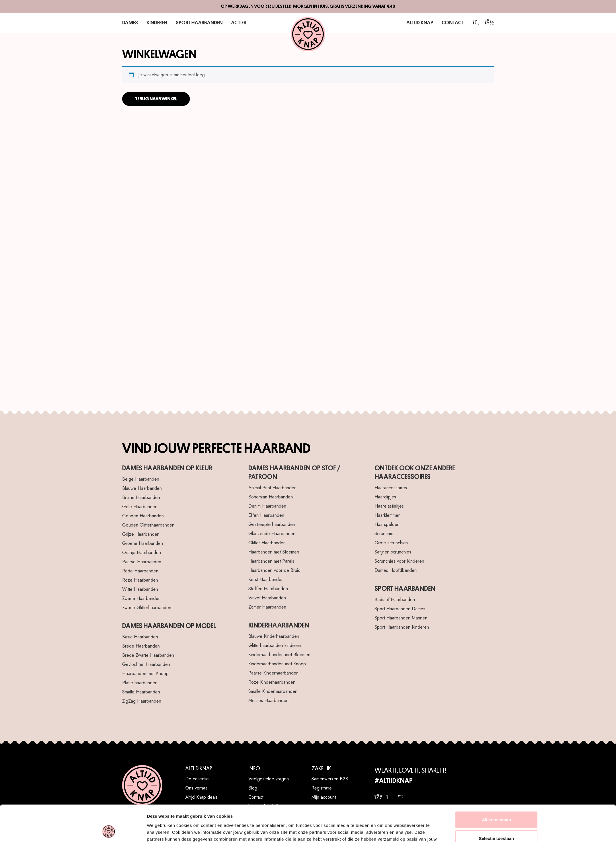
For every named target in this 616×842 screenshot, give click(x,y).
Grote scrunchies (391, 543)
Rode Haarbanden (140, 571)
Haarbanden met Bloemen (274, 552)
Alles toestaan (496, 437)
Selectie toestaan (497, 456)
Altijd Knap (423, 23)
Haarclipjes (385, 497)
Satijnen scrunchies (393, 552)
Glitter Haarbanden (267, 543)
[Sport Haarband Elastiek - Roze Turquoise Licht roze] (432, 320)
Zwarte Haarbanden (141, 598)
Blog (253, 788)
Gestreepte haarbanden (272, 524)
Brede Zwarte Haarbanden (148, 655)
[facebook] (378, 797)
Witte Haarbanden (140, 589)
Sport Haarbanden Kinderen (402, 627)
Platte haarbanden (140, 683)
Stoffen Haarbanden (268, 589)
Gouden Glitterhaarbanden (148, 525)
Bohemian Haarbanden (271, 497)
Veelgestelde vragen (269, 779)
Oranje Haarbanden (142, 552)
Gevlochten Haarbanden (146, 664)
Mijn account (324, 797)
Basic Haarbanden (140, 637)
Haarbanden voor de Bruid (274, 570)
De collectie (197, 779)
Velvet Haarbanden (267, 598)
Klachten (257, 815)
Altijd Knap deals (201, 797)
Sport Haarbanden (195, 23)
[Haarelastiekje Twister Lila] (184, 196)
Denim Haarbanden (267, 506)
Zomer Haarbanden (267, 607)
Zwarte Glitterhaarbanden (147, 608)
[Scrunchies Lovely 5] (432, 196)
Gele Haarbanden (140, 507)
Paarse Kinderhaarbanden (273, 673)
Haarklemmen (388, 515)
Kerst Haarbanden (266, 579)
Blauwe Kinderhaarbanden (274, 636)
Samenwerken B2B (330, 779)
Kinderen (155, 23)
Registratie (322, 788)
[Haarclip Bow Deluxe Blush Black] (184, 320)
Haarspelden (387, 524)
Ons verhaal (197, 788)
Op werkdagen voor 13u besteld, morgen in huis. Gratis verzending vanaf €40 (308, 6)
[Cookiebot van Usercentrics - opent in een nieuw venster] (109, 482)
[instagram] (390, 797)
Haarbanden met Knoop (145, 674)
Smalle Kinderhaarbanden (273, 691)
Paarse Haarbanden (142, 562)
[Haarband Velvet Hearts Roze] (308, 320)
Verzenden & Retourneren (274, 806)
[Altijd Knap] (308, 34)
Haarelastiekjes (389, 506)
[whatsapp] (401, 797)
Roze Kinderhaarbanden (272, 682)
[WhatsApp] (605, 831)
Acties (232, 23)
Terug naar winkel (156, 99)
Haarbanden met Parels (271, 561)
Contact (454, 23)
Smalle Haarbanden (141, 692)
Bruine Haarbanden (141, 497)
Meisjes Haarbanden (268, 700)
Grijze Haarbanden (141, 534)
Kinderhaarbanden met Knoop (277, 664)
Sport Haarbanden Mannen (401, 618)
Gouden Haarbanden (143, 516)
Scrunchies (385, 534)
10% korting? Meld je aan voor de (420, 811)
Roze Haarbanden (140, 580)
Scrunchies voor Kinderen (399, 561)
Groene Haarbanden (143, 543)
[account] (489, 23)
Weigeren (496, 474)
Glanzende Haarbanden (272, 534)
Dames (129, 23)
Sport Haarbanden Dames (400, 609)
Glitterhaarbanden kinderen (275, 645)
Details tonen (382, 482)
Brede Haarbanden (141, 646)
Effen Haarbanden (266, 515)
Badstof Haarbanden (395, 600)
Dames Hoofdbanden (396, 570)
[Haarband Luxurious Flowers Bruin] (308, 196)
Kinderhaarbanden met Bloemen (279, 655)
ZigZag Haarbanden (142, 701)
